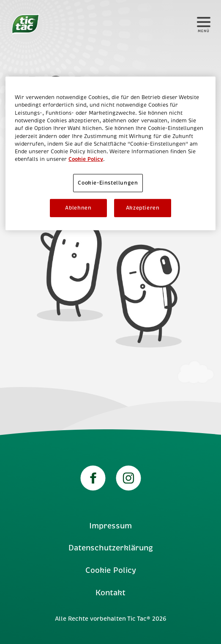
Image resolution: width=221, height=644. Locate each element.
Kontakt (110, 593)
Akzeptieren (143, 208)
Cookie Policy (111, 570)
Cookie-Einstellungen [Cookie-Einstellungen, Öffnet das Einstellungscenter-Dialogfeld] (108, 183)
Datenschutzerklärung (111, 548)
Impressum (110, 526)
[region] (110, 153)
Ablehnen (78, 208)
